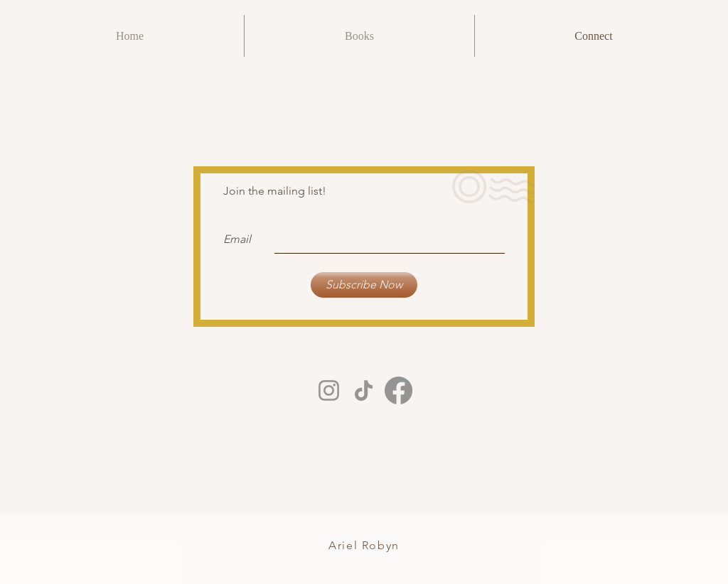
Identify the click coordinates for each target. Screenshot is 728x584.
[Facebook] (398, 390)
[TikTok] (364, 390)
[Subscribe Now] (364, 285)
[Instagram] (329, 390)
